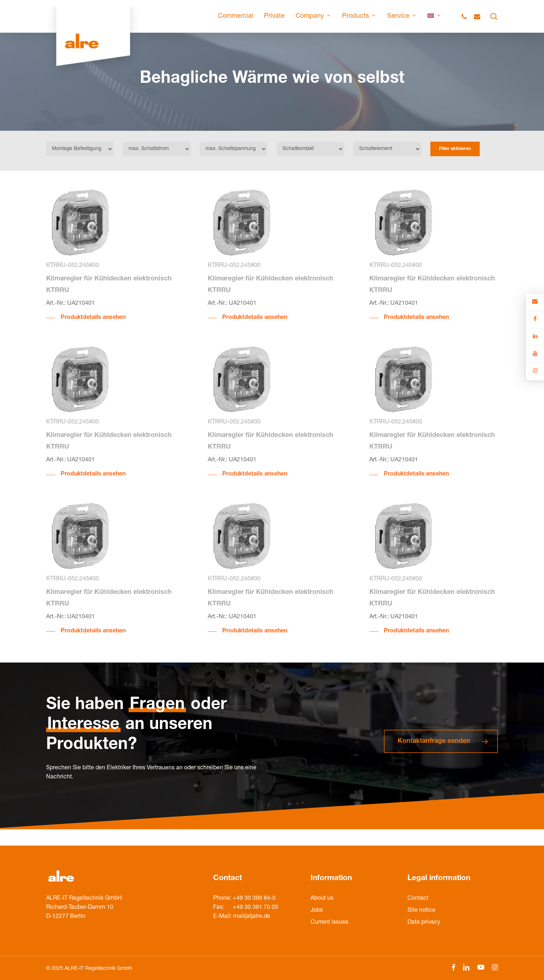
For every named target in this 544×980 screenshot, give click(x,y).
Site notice (421, 911)
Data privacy (424, 923)
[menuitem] (434, 16)
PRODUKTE (279, 93)
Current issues (329, 923)
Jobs (317, 911)
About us (322, 899)
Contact (418, 899)
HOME (253, 93)
